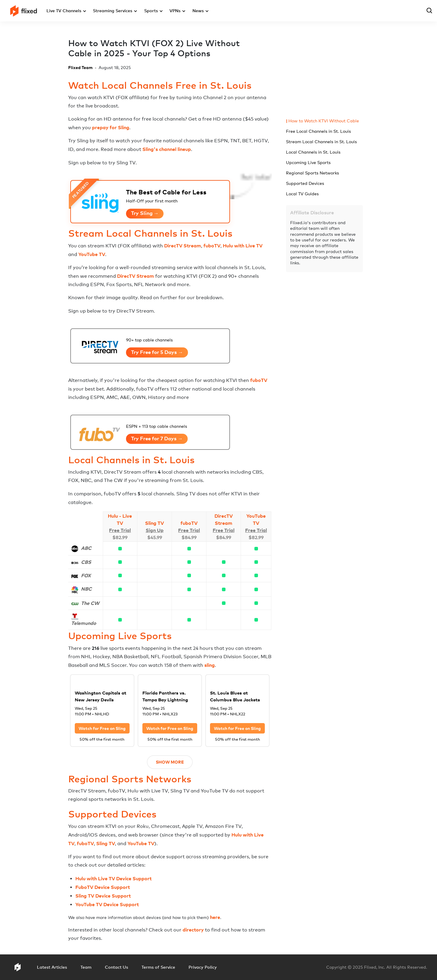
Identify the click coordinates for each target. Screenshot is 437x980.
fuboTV (212, 246)
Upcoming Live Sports (308, 162)
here (215, 917)
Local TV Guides (302, 194)
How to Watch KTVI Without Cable (324, 121)
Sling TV (154, 523)
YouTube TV (92, 254)
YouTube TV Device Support (107, 904)
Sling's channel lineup (167, 149)
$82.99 (120, 537)
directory (193, 930)
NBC (86, 589)
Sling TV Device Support (103, 896)
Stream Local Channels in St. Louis (321, 142)
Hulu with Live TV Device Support (113, 878)
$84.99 (189, 537)
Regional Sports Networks (312, 173)
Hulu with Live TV (243, 246)
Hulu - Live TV (120, 519)
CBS (86, 562)
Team (86, 967)
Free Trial (120, 530)
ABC (86, 548)
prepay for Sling (111, 127)
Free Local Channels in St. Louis (318, 131)
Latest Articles (52, 967)
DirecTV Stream (183, 246)
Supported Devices (305, 183)
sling (210, 665)
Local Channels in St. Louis (313, 152)
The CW (90, 603)
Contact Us (116, 967)
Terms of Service (158, 967)
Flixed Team (80, 67)
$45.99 (155, 537)
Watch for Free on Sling (102, 728)
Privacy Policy (203, 967)
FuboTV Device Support (103, 887)
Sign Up (155, 530)
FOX (86, 575)
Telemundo (84, 623)
